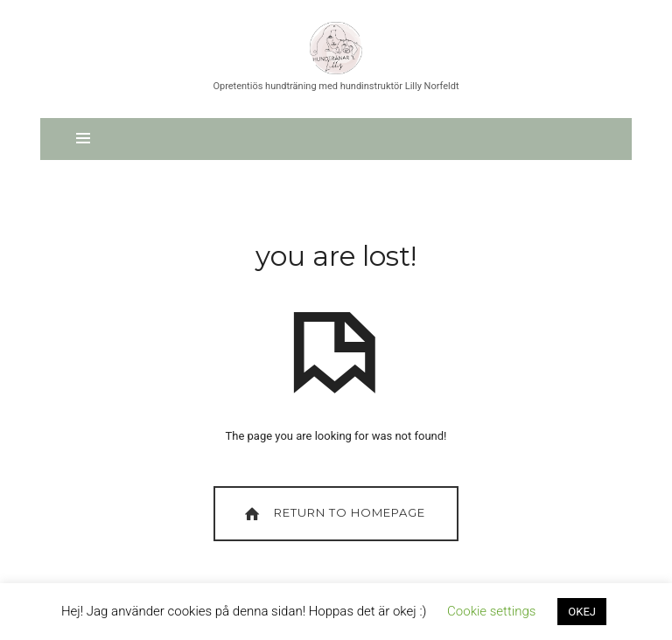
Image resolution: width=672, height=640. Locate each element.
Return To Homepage (333, 514)
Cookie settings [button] (491, 611)
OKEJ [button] (582, 612)
